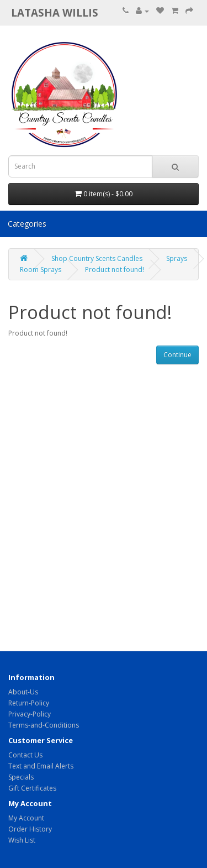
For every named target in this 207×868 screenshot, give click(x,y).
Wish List (22, 840)
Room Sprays (41, 270)
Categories (27, 224)
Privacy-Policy (30, 714)
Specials (21, 777)
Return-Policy (29, 703)
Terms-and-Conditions (44, 725)
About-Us (23, 692)
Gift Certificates (32, 788)
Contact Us (25, 755)
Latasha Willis (55, 12)
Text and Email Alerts (41, 766)
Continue (177, 355)
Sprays (177, 258)
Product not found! (115, 270)
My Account (26, 818)
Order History (30, 829)
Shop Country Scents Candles (97, 258)
